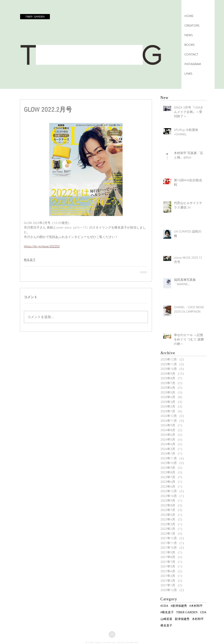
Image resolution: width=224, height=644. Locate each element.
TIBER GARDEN (187, 612)
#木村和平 (196, 606)
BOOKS (190, 45)
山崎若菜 (166, 619)
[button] (35, 17)
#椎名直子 (167, 612)
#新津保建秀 (179, 606)
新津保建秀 (182, 619)
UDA (203, 612)
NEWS (189, 35)
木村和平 (198, 619)
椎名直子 (30, 260)
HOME (189, 16)
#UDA (164, 606)
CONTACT (191, 54)
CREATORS (192, 26)
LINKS (188, 74)
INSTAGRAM (193, 64)
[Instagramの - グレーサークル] (112, 634)
